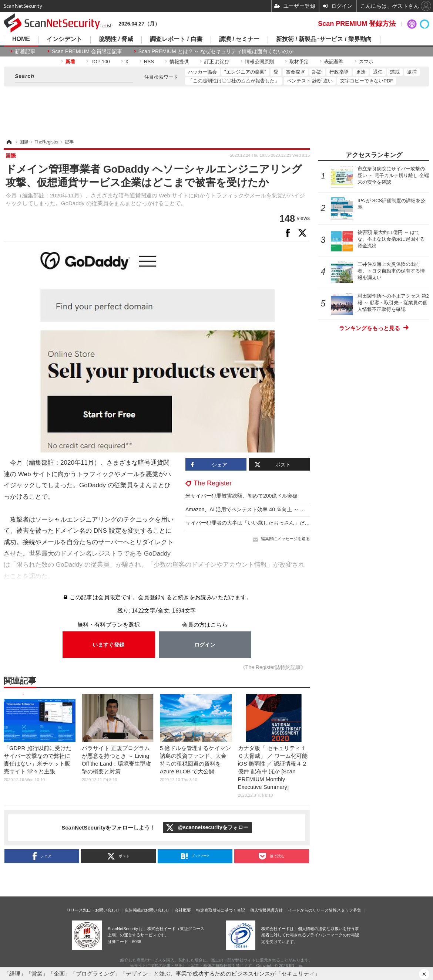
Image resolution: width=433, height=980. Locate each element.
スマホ (366, 62)
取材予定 (299, 62)
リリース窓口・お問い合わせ (93, 910)
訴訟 (317, 72)
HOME (21, 39)
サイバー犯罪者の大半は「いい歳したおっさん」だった (250, 523)
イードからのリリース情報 (312, 910)
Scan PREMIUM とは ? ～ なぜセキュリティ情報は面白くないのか (216, 51)
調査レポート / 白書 (176, 39)
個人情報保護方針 (266, 910)
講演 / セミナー (239, 39)
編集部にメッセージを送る (285, 539)
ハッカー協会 (202, 72)
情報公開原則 (259, 62)
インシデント (64, 39)
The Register (213, 483)
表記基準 (334, 62)
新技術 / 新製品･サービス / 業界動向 (324, 39)
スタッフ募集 (349, 910)
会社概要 (183, 910)
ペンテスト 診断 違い (310, 81)
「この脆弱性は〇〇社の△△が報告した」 (234, 81)
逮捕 (412, 72)
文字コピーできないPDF (367, 81)
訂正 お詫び (217, 62)
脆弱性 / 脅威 (116, 39)
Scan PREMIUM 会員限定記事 (87, 51)
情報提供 (179, 62)
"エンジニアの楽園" (245, 72)
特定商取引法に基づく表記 (221, 910)
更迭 (361, 72)
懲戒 (395, 72)
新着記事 (25, 51)
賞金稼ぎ (295, 72)
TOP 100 (100, 62)
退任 (378, 72)
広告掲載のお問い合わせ (147, 910)
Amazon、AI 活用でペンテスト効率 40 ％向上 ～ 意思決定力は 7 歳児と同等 (274, 509)
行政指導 (339, 72)
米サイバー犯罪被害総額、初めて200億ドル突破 (241, 496)
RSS (149, 62)
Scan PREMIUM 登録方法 (357, 24)
